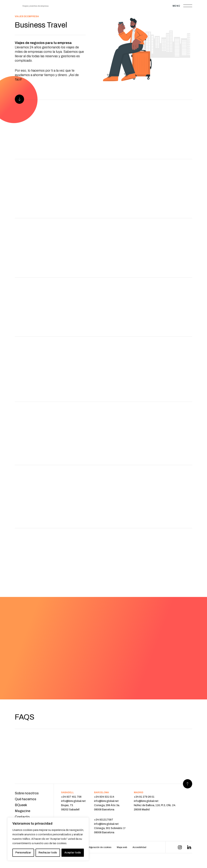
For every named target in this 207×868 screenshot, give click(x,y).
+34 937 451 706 (71, 797)
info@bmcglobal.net (73, 801)
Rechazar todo (48, 853)
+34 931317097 (104, 820)
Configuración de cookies (98, 847)
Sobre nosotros (27, 793)
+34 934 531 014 (104, 797)
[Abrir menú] (188, 6)
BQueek (21, 805)
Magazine (22, 811)
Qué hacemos (26, 799)
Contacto (22, 817)
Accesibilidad (139, 847)
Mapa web (122, 847)
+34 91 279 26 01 (144, 797)
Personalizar (23, 853)
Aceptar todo (73, 853)
